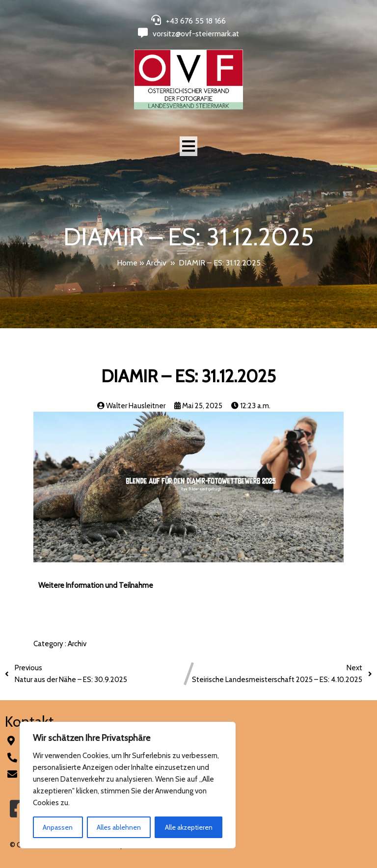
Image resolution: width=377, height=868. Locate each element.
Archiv (156, 263)
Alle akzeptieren (189, 827)
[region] (128, 785)
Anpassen (58, 827)
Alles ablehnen (119, 827)
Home (127, 263)
